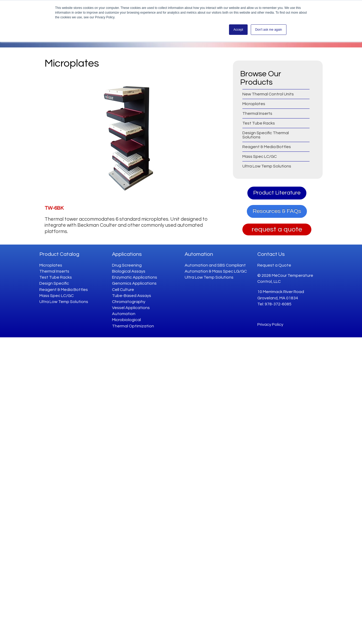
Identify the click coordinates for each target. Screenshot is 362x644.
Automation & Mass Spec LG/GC (216, 271)
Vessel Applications (131, 308)
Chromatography (129, 302)
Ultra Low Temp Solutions (64, 302)
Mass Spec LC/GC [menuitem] (260, 156)
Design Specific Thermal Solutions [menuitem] (266, 135)
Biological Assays (129, 271)
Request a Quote (274, 265)
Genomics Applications (134, 283)
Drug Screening (127, 265)
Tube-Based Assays (132, 296)
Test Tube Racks (56, 277)
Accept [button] (238, 30)
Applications (127, 254)
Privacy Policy (270, 324)
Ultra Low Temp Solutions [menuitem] (267, 166)
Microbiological (126, 320)
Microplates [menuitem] (254, 104)
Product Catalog (59, 254)
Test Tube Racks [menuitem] (259, 123)
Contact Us (271, 254)
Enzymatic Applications (135, 277)
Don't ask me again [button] (269, 30)
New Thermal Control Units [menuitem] (268, 94)
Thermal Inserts (54, 271)
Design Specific (54, 283)
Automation (124, 314)
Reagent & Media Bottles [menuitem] (267, 147)
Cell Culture (123, 290)
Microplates (51, 265)
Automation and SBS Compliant (215, 265)
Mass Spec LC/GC (57, 296)
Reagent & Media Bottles (64, 290)
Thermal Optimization (133, 326)
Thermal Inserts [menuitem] (257, 113)
